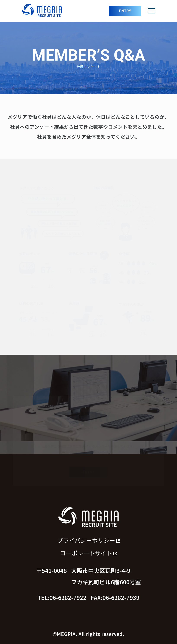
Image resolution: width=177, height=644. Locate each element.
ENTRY (125, 11)
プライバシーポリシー (88, 540)
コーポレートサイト (89, 553)
